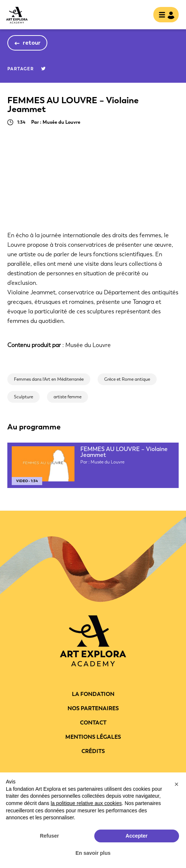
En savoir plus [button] (93, 853)
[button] (176, 784)
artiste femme (68, 397)
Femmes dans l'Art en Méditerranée (49, 379)
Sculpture (23, 397)
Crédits (93, 751)
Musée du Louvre (88, 345)
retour (32, 43)
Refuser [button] (50, 836)
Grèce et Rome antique (127, 379)
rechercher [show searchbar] (142, 15)
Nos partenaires (93, 708)
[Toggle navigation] (164, 15)
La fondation (93, 694)
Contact (93, 723)
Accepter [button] (136, 836)
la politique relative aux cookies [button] (86, 803)
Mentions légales (93, 737)
